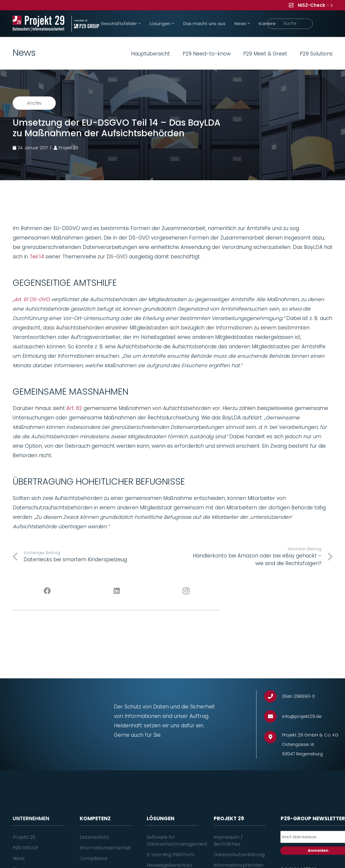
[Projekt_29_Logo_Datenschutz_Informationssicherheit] (39, 24)
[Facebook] (47, 591)
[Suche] (290, 24)
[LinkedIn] (117, 591)
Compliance (94, 858)
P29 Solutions (316, 54)
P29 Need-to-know (207, 54)
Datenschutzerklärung (239, 855)
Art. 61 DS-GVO (32, 299)
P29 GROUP (26, 848)
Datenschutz (94, 837)
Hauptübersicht (151, 54)
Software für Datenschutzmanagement (177, 840)
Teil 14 (37, 257)
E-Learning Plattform (171, 855)
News (19, 858)
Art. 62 (74, 408)
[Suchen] (324, 24)
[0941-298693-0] (273, 696)
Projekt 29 (24, 837)
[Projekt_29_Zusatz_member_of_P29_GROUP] (85, 24)
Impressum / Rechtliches (228, 840)
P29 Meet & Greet (265, 54)
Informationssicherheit (106, 848)
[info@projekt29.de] (273, 717)
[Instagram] (186, 591)
